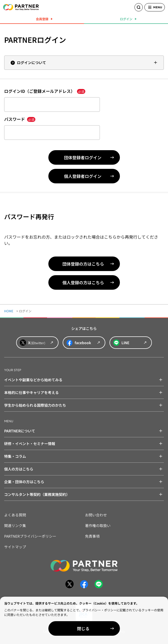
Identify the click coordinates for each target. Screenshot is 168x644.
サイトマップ (15, 547)
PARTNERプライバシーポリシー (30, 536)
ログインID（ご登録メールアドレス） (45, 91)
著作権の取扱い (98, 525)
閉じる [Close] (83, 628)
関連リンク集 (15, 525)
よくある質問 (15, 515)
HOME (9, 311)
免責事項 (92, 536)
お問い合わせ (96, 515)
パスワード (20, 119)
